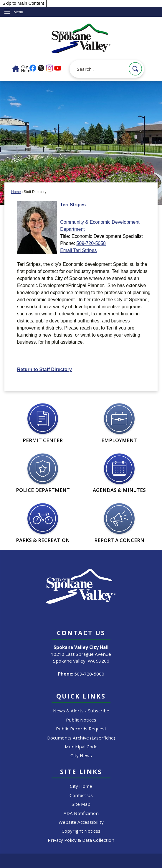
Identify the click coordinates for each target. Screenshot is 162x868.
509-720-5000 (89, 674)
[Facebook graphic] (33, 68)
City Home (81, 786)
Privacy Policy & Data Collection (81, 840)
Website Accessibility (81, 822)
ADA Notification (81, 813)
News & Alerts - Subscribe (81, 711)
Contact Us (81, 795)
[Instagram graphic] (49, 68)
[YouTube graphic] (58, 68)
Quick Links (81, 696)
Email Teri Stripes (78, 250)
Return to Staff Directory (44, 369)
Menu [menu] (18, 12)
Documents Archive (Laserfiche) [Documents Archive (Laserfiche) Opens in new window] (81, 738)
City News (81, 755)
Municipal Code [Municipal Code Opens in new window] (81, 747)
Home (16, 192)
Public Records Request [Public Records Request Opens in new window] (81, 729)
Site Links (81, 771)
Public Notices (81, 720)
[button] (135, 69)
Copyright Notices (81, 831)
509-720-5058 (91, 243)
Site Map (81, 804)
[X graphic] (41, 68)
